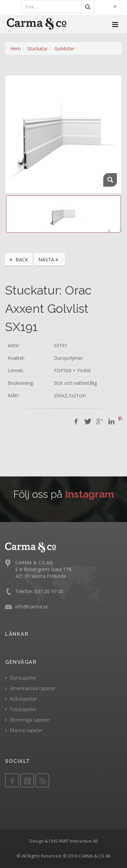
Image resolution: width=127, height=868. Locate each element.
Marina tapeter (26, 730)
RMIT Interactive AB (78, 841)
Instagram (90, 494)
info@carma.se (32, 606)
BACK (19, 260)
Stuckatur (37, 49)
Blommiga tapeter (30, 720)
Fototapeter (23, 709)
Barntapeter (23, 678)
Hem (15, 49)
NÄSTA (49, 260)
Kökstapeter (24, 699)
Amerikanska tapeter (33, 688)
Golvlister (64, 49)
